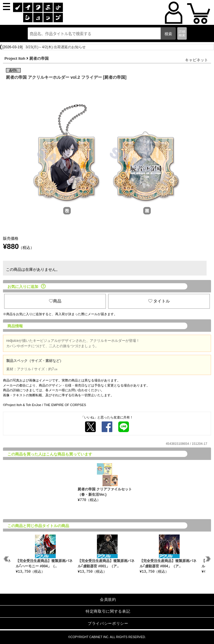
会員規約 (108, 599)
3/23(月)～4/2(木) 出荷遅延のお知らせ (56, 47)
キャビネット (197, 60)
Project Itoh (15, 58)
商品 (55, 301)
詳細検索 (182, 33)
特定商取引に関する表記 (108, 611)
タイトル (159, 301)
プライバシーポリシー (108, 623)
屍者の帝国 (39, 58)
